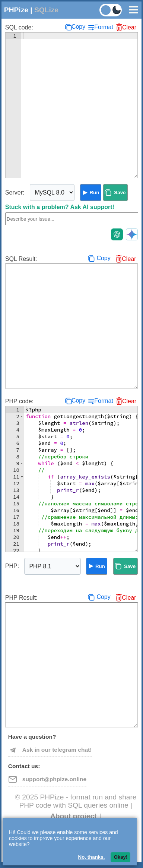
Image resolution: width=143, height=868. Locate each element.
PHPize (16, 10)
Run (94, 192)
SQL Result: (21, 259)
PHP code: (19, 401)
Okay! (120, 857)
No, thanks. (92, 857)
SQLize (46, 10)
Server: (15, 192)
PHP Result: (21, 598)
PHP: (12, 566)
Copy (78, 27)
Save (120, 192)
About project (74, 816)
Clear (129, 27)
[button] (22, 416)
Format (104, 27)
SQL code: (19, 27)
